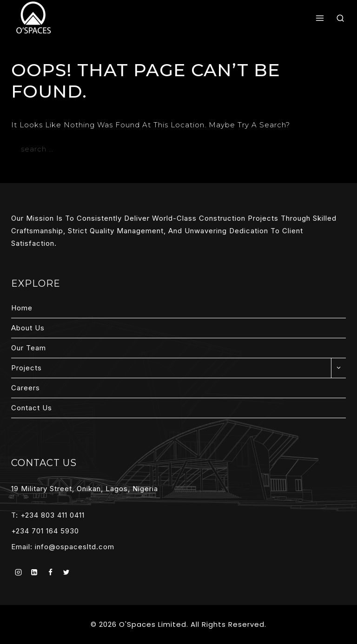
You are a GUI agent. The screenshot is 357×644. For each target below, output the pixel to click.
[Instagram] (18, 572)
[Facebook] (50, 572)
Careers (26, 388)
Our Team (29, 348)
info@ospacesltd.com (75, 547)
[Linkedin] (34, 572)
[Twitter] (66, 572)
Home (22, 308)
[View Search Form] (340, 18)
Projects (26, 368)
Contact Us (32, 408)
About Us (28, 328)
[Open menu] (320, 19)
